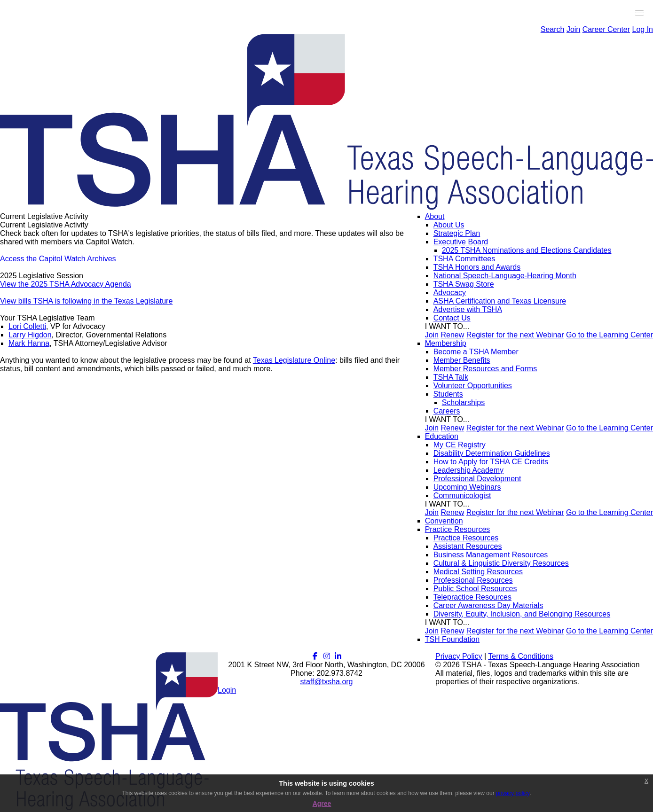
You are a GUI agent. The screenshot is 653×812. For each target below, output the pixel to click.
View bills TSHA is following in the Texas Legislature (86, 301)
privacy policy (513, 793)
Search (553, 29)
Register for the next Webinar (515, 335)
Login (227, 690)
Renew (452, 335)
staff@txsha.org (327, 682)
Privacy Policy (459, 656)
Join (573, 29)
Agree (322, 804)
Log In (643, 29)
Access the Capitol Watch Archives (58, 259)
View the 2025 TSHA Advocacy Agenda (66, 284)
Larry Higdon (30, 335)
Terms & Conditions (521, 656)
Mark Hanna (29, 343)
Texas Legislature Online (294, 360)
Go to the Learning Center (610, 335)
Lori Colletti (27, 326)
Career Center (606, 29)
